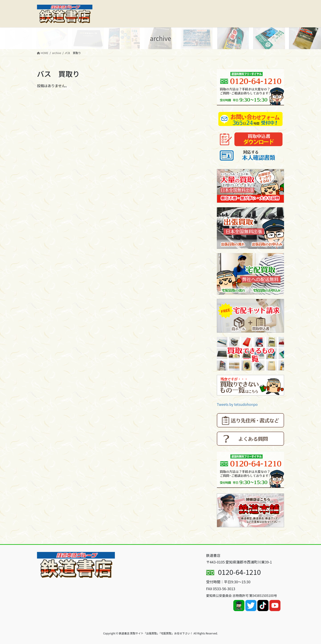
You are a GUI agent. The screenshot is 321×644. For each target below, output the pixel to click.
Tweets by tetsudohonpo (237, 404)
